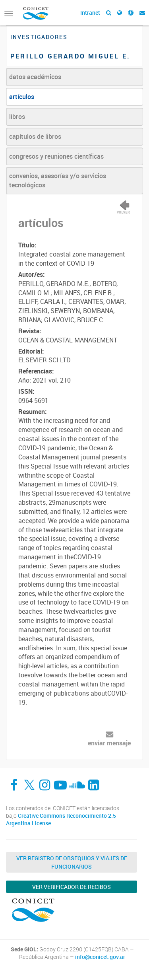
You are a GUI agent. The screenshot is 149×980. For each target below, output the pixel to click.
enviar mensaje (109, 743)
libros (17, 117)
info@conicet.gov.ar (100, 957)
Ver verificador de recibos (72, 887)
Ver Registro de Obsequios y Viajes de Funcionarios (72, 862)
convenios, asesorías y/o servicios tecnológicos (58, 180)
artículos (22, 97)
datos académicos (35, 77)
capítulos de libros (35, 136)
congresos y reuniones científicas (56, 156)
